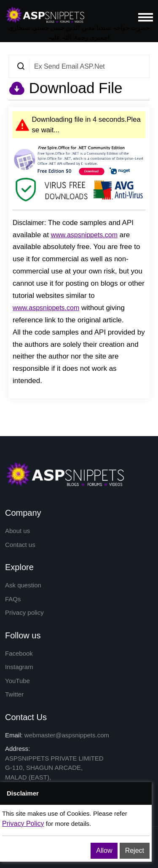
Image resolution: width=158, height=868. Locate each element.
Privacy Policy (23, 824)
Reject (135, 851)
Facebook (19, 653)
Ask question (23, 585)
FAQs (13, 599)
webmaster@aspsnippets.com (67, 735)
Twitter (14, 694)
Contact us (20, 545)
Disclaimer (28, 223)
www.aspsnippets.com (84, 235)
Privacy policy (24, 612)
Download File (74, 88)
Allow (104, 851)
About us (17, 531)
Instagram (19, 667)
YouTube (17, 681)
